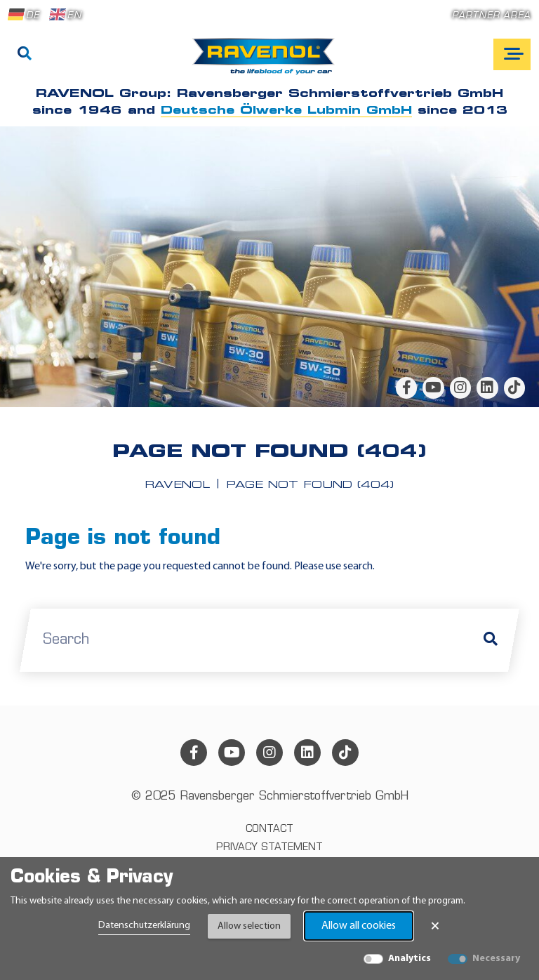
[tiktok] (514, 388)
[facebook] (406, 388)
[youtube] (433, 388)
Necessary (496, 959)
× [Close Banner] (435, 926)
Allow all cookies (359, 926)
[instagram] (460, 388)
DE (24, 15)
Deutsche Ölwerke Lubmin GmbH (286, 111)
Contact (269, 829)
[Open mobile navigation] (512, 54)
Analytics (410, 959)
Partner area (491, 16)
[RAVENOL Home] (267, 62)
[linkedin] (487, 388)
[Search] (25, 55)
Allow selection (249, 926)
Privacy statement (269, 848)
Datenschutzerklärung (144, 926)
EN (65, 15)
